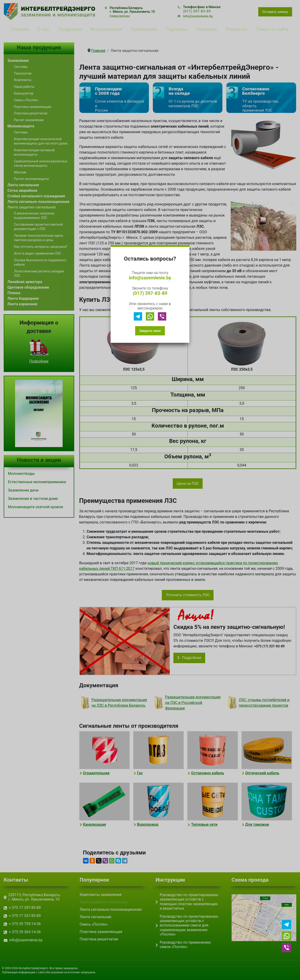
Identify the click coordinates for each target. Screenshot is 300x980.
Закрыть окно (150, 331)
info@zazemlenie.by (150, 278)
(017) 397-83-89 (150, 293)
